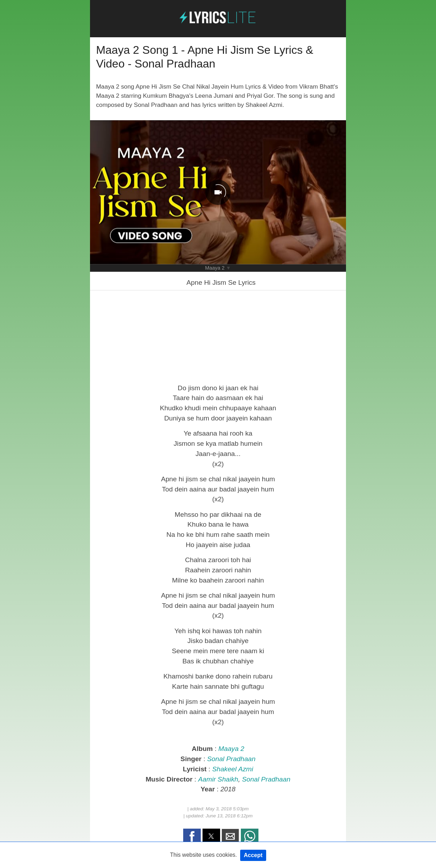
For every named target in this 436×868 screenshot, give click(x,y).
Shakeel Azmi (233, 769)
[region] (218, 336)
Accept (253, 855)
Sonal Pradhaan (231, 759)
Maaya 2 (215, 268)
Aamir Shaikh (218, 779)
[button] (192, 836)
